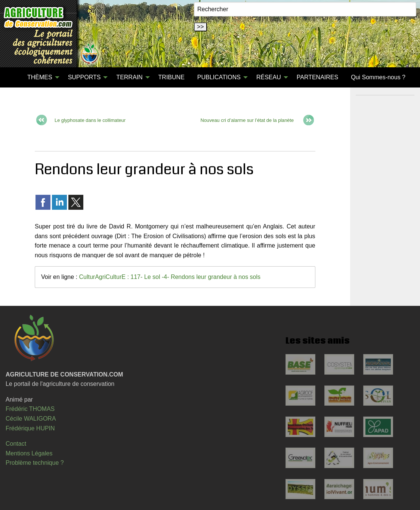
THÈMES (40, 77)
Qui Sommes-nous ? (378, 77)
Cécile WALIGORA (31, 419)
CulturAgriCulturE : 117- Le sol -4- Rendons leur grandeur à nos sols (170, 277)
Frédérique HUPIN (30, 428)
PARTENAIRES (317, 77)
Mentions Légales (29, 453)
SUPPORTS (84, 77)
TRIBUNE (172, 77)
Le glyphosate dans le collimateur (90, 120)
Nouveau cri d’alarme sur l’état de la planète (247, 120)
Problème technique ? (35, 463)
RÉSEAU (269, 77)
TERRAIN (129, 77)
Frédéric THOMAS (30, 409)
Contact (16, 444)
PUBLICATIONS (219, 77)
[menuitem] (15, 77)
